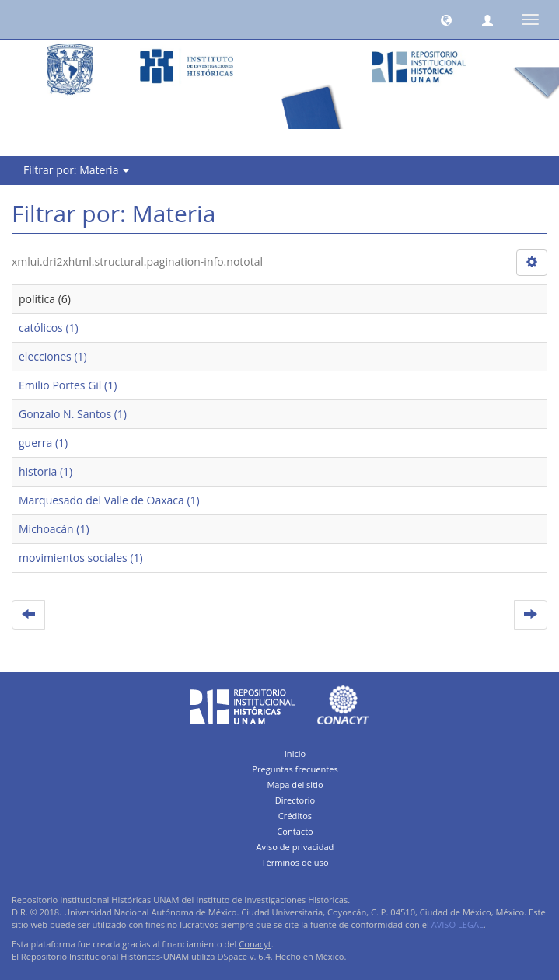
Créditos (295, 816)
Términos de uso (295, 862)
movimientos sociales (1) (81, 558)
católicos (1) (49, 328)
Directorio (295, 800)
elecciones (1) (53, 356)
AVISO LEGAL (458, 924)
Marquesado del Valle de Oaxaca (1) (109, 500)
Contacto (295, 831)
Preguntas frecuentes (295, 769)
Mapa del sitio (295, 785)
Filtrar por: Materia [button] (76, 170)
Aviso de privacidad (295, 847)
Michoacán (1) (54, 529)
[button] (446, 19)
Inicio (295, 753)
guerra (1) (43, 443)
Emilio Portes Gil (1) (68, 385)
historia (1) (45, 471)
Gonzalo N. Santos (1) (73, 414)
